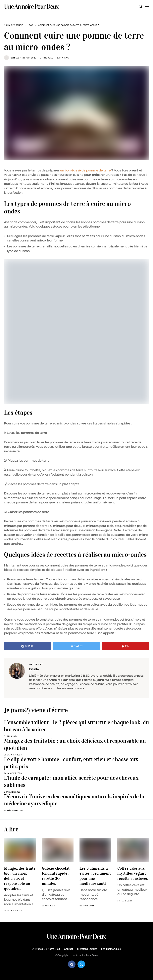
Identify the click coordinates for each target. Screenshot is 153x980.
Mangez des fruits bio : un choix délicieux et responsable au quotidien (20, 878)
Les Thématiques (111, 949)
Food (30, 25)
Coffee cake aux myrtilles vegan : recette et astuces (133, 873)
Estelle (15, 58)
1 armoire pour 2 (13, 25)
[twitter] (81, 964)
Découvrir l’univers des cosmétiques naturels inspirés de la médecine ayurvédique (74, 800)
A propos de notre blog (46, 949)
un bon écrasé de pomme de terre (85, 170)
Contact (69, 949)
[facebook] (72, 964)
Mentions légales (87, 949)
